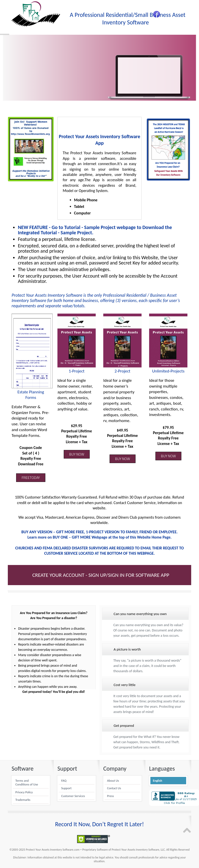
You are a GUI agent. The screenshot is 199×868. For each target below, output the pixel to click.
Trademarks (23, 800)
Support (66, 788)
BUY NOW (77, 454)
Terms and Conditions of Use (27, 782)
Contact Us (114, 788)
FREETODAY (31, 478)
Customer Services (73, 796)
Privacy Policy (24, 792)
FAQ (64, 781)
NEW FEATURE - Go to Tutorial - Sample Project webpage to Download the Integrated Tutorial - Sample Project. (95, 230)
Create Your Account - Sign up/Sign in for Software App (101, 575)
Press (110, 796)
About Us (113, 781)
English (158, 781)
